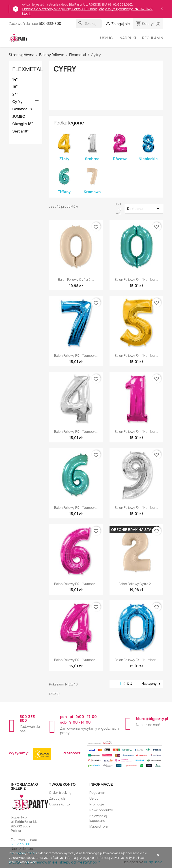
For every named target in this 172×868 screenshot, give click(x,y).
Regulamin (153, 38)
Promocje (97, 804)
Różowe (120, 159)
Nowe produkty (101, 810)
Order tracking (60, 793)
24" (15, 94)
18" (15, 87)
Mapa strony (99, 826)
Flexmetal (28, 69)
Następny (152, 684)
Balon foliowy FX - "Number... (136, 280)
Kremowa (92, 192)
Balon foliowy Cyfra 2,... (136, 584)
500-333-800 (50, 24)
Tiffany (64, 192)
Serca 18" (20, 131)
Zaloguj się (57, 798)
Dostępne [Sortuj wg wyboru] (144, 209)
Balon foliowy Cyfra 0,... (76, 280)
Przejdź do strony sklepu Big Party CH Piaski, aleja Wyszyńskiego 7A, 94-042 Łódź (87, 11)
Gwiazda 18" (23, 109)
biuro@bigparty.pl (152, 719)
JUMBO (19, 116)
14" (15, 79)
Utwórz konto (59, 804)
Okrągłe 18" (23, 124)
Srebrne (92, 159)
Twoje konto (62, 784)
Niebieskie (148, 159)
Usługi (107, 38)
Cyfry (17, 102)
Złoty (64, 159)
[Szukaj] (89, 24)
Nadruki (128, 38)
